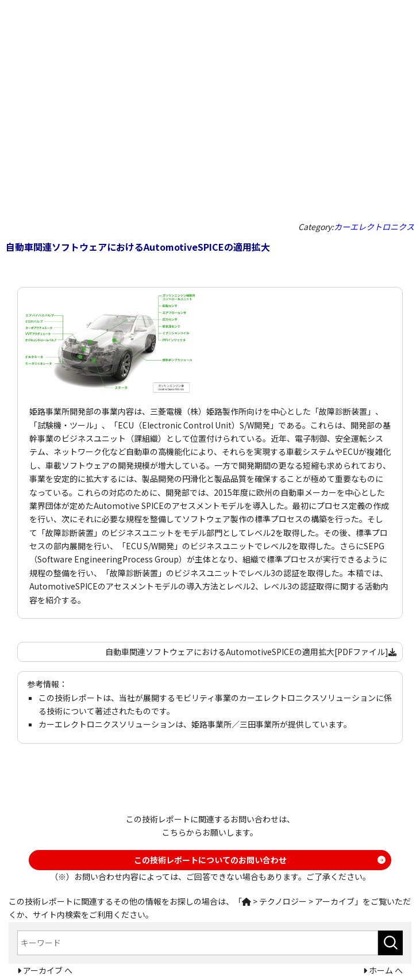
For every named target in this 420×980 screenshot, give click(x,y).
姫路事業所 (211, 724)
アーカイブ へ (47, 970)
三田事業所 (260, 724)
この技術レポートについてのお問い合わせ (210, 860)
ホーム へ (385, 970)
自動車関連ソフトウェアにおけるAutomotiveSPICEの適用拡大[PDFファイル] (251, 652)
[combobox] (198, 943)
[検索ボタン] (390, 943)
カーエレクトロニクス (374, 227)
